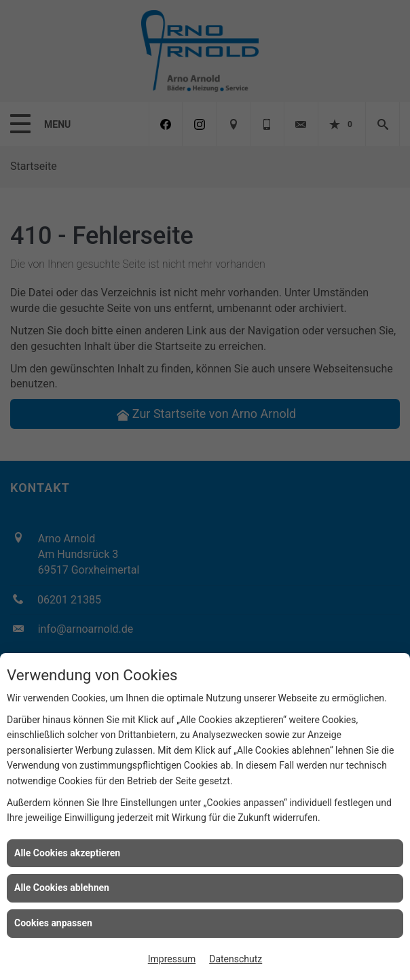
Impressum (172, 959)
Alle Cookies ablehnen (62, 888)
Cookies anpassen (53, 923)
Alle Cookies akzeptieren (67, 853)
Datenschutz (236, 959)
